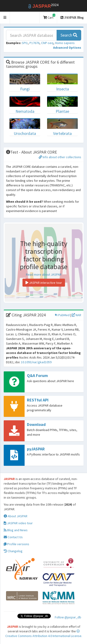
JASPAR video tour (18, 523)
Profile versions (16, 544)
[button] (5, 18)
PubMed (62, 315)
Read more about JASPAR (44, 274)
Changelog (13, 551)
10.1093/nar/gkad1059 (36, 362)
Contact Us (13, 537)
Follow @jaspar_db (68, 617)
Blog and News (16, 530)
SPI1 (25, 43)
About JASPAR (16, 516)
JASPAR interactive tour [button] (44, 283)
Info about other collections (60, 157)
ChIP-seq (47, 43)
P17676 (34, 43)
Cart (49, 17)
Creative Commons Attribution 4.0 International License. (44, 634)
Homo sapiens (65, 43)
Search (69, 35)
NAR (76, 315)
